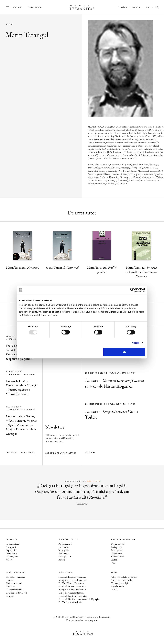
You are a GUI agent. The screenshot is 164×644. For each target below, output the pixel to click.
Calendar (90, 452)
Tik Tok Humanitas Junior (71, 602)
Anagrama (93, 620)
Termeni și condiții (120, 583)
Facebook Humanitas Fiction (72, 586)
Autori (9, 560)
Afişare (136, 343)
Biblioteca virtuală (14, 583)
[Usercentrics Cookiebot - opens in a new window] (132, 290)
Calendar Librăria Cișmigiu (20, 452)
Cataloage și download (16, 593)
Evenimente (11, 553)
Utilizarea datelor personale (124, 577)
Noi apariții (11, 547)
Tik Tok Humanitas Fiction (71, 593)
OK (124, 352)
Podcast (9, 580)
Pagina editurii (12, 544)
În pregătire (11, 550)
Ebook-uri (10, 586)
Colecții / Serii (12, 557)
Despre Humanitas (15, 590)
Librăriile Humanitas (130, 7)
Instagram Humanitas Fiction (72, 590)
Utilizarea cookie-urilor (122, 580)
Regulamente (118, 586)
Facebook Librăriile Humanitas (73, 596)
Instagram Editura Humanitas (72, 580)
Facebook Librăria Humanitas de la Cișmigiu (79, 599)
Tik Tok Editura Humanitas (71, 583)
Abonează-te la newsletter (61, 453)
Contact (10, 596)
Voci (113, 563)
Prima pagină (34, 7)
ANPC (115, 590)
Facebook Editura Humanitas (72, 577)
